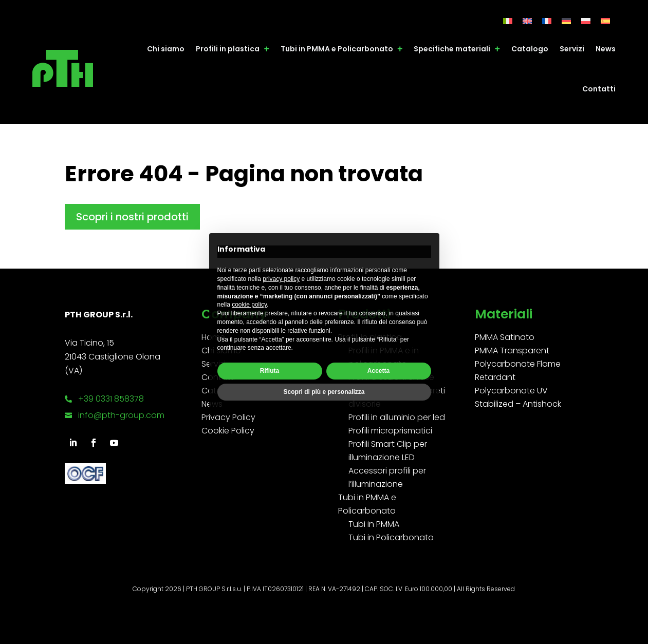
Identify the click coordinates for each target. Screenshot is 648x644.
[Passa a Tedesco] (566, 21)
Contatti (599, 89)
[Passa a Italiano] (508, 21)
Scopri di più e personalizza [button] (324, 392)
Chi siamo (166, 49)
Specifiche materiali (452, 49)
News (606, 49)
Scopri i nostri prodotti (132, 217)
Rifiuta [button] (270, 371)
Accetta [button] (378, 371)
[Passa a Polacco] (586, 21)
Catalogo (530, 49)
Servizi (572, 49)
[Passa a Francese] (547, 21)
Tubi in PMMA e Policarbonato (337, 49)
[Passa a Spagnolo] (605, 21)
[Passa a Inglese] (527, 21)
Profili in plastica (228, 49)
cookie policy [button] (249, 305)
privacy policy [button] (281, 279)
